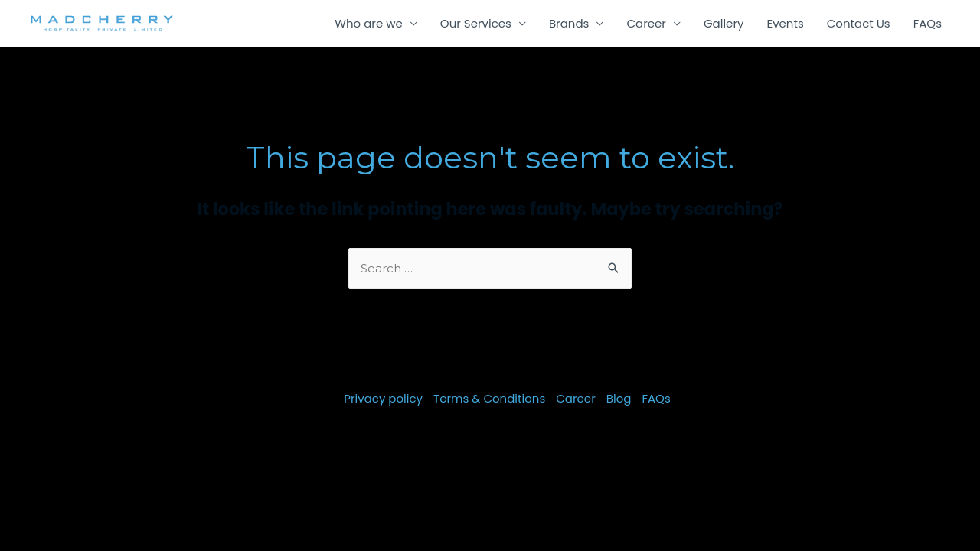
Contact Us (859, 23)
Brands (569, 23)
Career (646, 23)
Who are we (369, 23)
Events (785, 23)
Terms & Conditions (489, 398)
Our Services (476, 23)
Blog (619, 398)
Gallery (724, 23)
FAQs (928, 23)
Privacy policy (383, 398)
